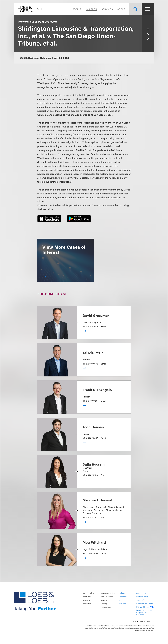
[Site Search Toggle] (135, 9)
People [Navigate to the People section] (77, 9)
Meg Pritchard (94, 542)
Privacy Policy (142, 597)
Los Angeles (88, 593)
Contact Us (141, 593)
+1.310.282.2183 (90, 475)
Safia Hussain (94, 464)
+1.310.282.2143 (90, 517)
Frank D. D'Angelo (97, 390)
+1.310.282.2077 (90, 326)
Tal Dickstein (93, 352)
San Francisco (107, 597)
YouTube (122, 604)
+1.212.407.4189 (90, 401)
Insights (91, 9)
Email (104, 326)
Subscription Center (145, 604)
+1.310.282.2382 (90, 438)
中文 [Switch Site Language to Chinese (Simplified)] (46, 9)
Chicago (87, 600)
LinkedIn (122, 593)
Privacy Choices (145, 607)
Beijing (104, 604)
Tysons (104, 600)
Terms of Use (142, 600)
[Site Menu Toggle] (148, 9)
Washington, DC (108, 593)
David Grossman (96, 315)
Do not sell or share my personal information (145, 612)
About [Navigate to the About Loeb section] (121, 9)
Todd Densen (93, 427)
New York (87, 597)
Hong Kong (106, 607)
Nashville (87, 604)
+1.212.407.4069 (90, 553)
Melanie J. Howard (97, 500)
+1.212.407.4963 (90, 364)
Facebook (123, 597)
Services (107, 9)
